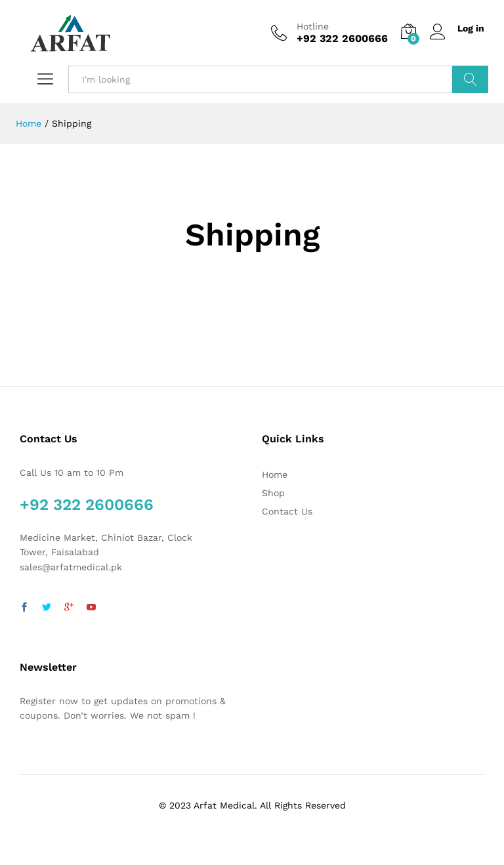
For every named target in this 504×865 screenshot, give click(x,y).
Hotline (313, 26)
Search (470, 79)
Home (275, 475)
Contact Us (287, 511)
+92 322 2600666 (87, 505)
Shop (273, 493)
